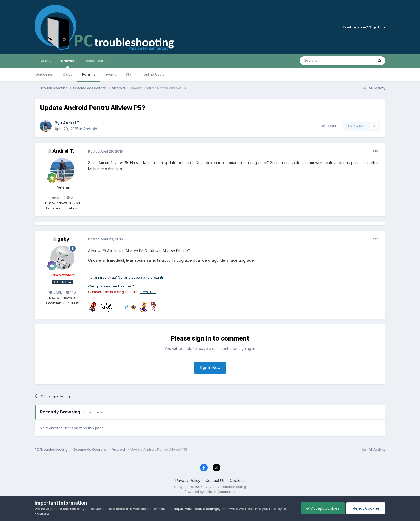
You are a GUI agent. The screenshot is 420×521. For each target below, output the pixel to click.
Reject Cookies (366, 508)
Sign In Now (210, 367)
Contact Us (215, 480)
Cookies (237, 480)
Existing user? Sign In (364, 27)
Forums (89, 74)
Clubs (67, 74)
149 (71, 292)
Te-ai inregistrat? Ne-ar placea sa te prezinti (125, 277)
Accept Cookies (323, 508)
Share (329, 126)
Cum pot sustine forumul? (111, 286)
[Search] (323, 61)
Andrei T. (70, 123)
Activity (45, 61)
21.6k (55, 292)
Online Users (154, 74)
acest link (148, 292)
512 (57, 198)
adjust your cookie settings (196, 509)
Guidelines (44, 74)
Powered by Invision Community (210, 492)
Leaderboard (95, 61)
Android (90, 129)
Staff (130, 74)
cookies (70, 509)
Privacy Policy (188, 480)
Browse (68, 63)
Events (111, 74)
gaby (63, 239)
